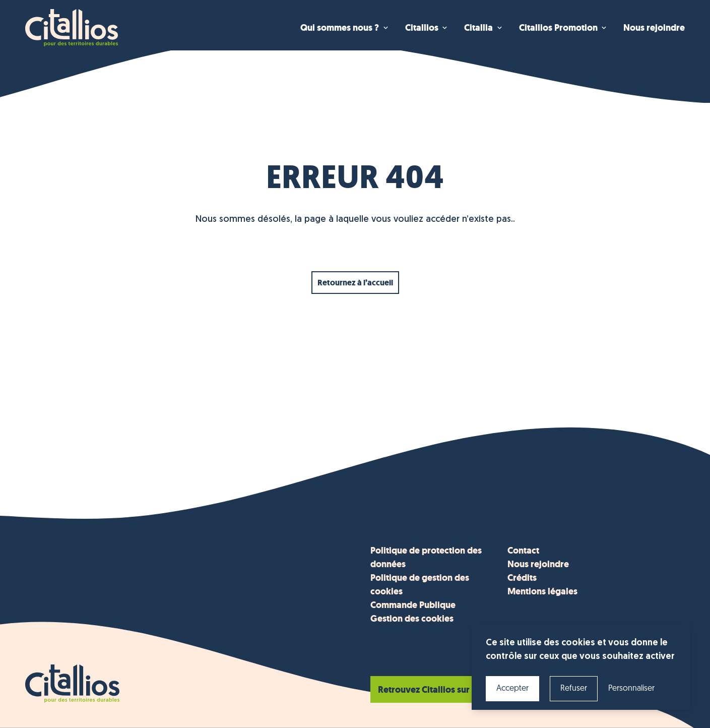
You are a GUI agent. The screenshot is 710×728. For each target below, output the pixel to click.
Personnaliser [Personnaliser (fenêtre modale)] (631, 689)
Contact (523, 551)
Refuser (574, 689)
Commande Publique (413, 605)
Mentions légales (542, 591)
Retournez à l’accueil (355, 283)
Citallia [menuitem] (478, 28)
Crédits (522, 578)
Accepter (512, 689)
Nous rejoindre (538, 564)
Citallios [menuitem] (422, 28)
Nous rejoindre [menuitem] (654, 28)
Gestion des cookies (412, 619)
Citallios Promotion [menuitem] (558, 28)
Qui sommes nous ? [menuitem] (340, 28)
